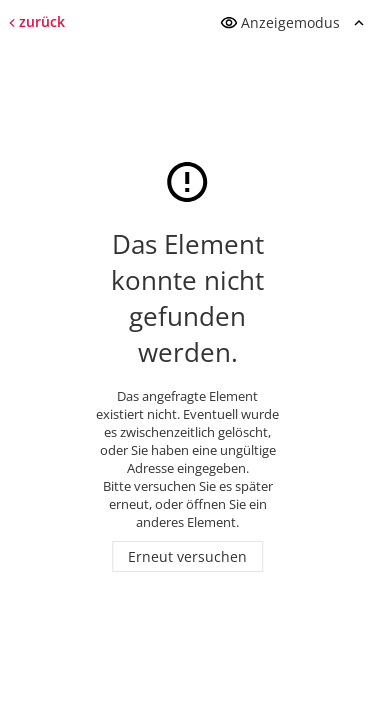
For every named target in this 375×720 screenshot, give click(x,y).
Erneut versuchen (187, 556)
